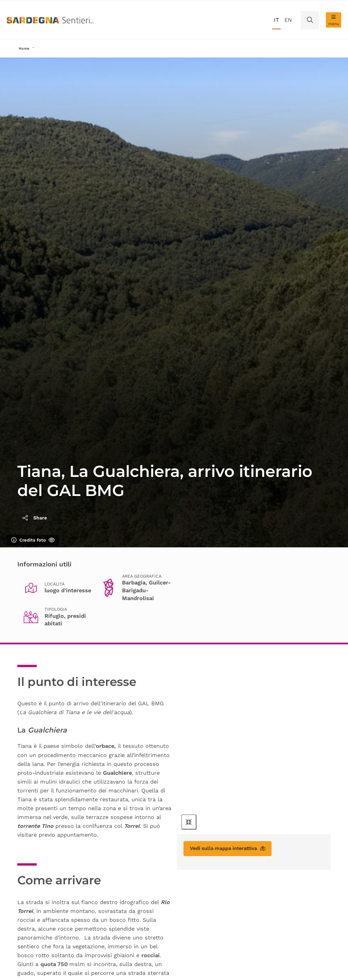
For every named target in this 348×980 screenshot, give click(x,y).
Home (24, 49)
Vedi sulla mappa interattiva (233, 850)
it (276, 20)
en (288, 20)
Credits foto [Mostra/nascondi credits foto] (33, 541)
